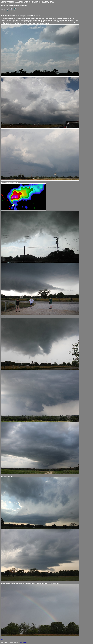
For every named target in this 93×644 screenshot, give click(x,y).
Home (3, 640)
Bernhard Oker (23, 642)
